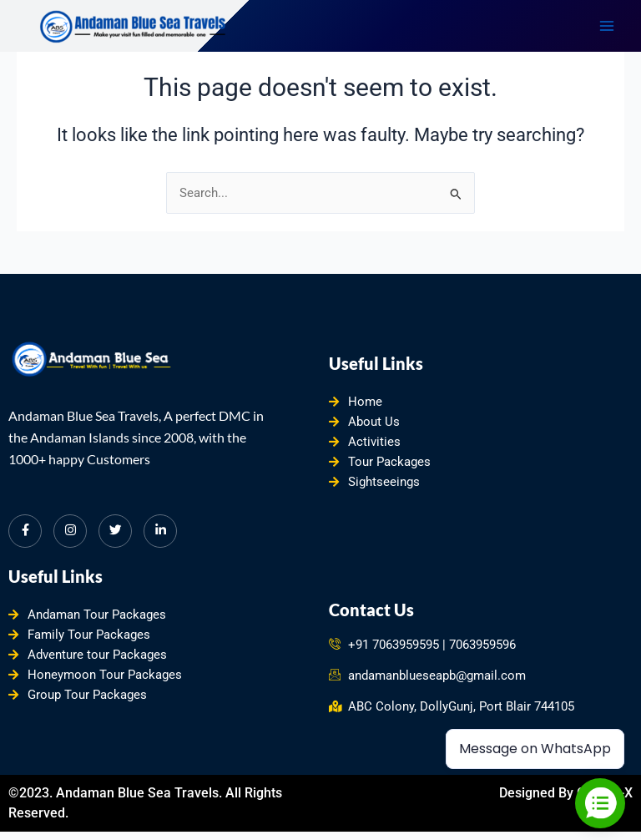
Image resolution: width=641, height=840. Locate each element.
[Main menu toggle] (607, 26)
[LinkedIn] (160, 531)
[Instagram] (70, 531)
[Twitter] (115, 531)
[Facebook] (25, 531)
